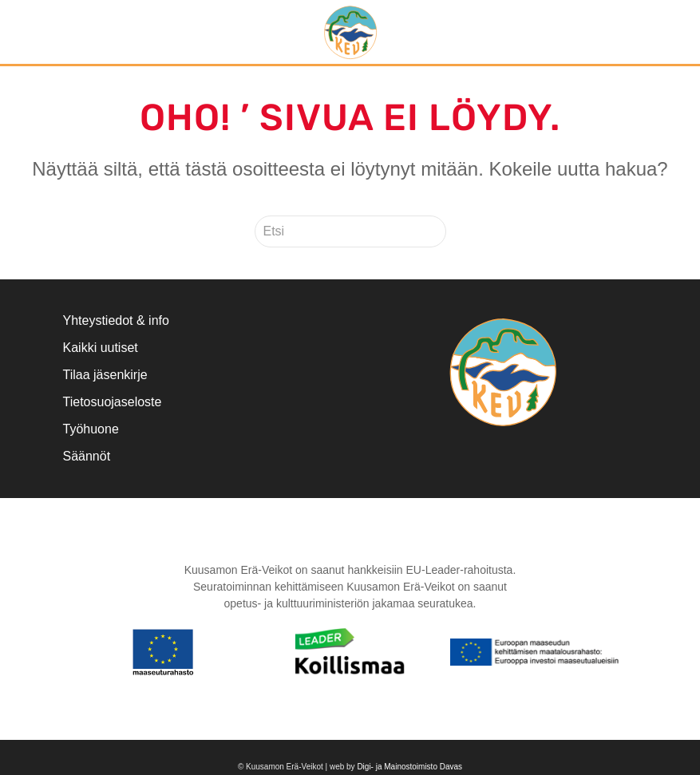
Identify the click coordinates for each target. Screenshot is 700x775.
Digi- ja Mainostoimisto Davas (409, 767)
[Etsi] (350, 231)
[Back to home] (350, 32)
